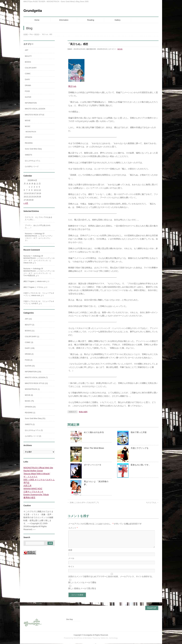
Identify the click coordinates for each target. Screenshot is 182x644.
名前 (70, 553)
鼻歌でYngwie (29, 281)
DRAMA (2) (29, 354)
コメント (73, 528)
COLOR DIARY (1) (32, 337)
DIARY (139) (30, 348)
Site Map (69, 620)
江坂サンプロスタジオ (33, 492)
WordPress (78, 638)
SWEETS (29, 155)
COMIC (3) (29, 342)
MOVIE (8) (29, 395)
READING (29, 143)
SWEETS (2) (30, 424)
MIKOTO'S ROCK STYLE (35, 115)
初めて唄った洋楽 (139, 432)
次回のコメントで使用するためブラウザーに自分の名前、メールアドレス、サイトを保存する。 (111, 580)
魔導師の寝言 (29, 498)
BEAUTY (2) (30, 325)
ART (27, 50)
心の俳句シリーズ (32, 167)
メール (71, 562)
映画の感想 (83, 412)
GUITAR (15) (30, 366)
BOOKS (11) (30, 331)
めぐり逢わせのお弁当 (94, 432)
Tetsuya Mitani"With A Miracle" (37, 474)
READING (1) (30, 413)
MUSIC (28, 126)
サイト (71, 570)
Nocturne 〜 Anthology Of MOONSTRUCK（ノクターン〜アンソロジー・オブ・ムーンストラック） (39, 237)
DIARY (27, 79)
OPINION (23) (30, 407)
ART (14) (28, 319)
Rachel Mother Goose (33, 471)
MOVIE (120, 49)
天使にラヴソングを (140, 448)
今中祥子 (35, 304)
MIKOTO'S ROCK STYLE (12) (36, 383)
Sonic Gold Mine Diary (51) (35, 418)
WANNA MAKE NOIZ (33, 489)
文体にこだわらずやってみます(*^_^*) (83, 503)
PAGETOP (152, 608)
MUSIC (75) (29, 401)
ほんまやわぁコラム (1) (34, 430)
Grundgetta (33, 11)
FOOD (27, 91)
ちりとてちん (152, 503)
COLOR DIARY (31, 68)
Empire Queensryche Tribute (36, 495)
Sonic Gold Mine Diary (33, 149)
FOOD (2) (29, 360)
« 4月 (26, 203)
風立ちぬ (72, 86)
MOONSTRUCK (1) (32, 389)
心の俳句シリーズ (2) (33, 436)
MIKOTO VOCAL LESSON (35, 109)
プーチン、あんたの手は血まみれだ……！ (38, 227)
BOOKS (28, 62)
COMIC (28, 74)
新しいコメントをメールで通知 (82, 586)
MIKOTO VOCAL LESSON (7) (36, 378)
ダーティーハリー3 (92, 465)
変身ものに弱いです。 (141, 465)
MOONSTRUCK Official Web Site (38, 468)
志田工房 (27, 486)
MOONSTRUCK (31, 132)
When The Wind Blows (94, 448)
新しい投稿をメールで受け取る (82, 592)
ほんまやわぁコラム (33, 161)
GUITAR (28, 97)
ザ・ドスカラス (30, 477)
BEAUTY (28, 56)
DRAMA (28, 85)
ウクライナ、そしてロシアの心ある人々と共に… (39, 218)
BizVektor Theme (91, 638)
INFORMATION (31, 103)
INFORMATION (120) (33, 372)
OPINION (29, 137)
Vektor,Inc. (105, 638)
